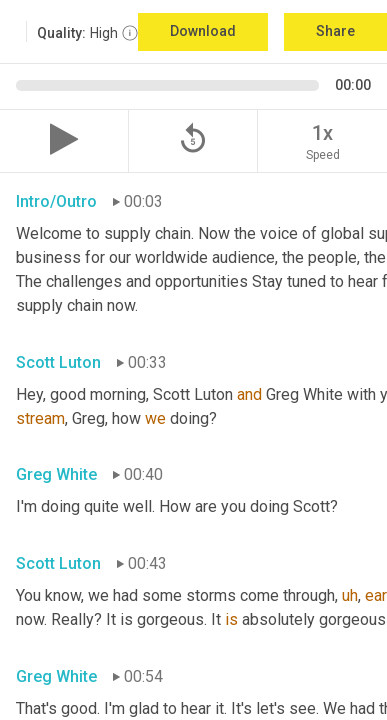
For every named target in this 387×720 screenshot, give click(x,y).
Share (335, 31)
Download (203, 31)
